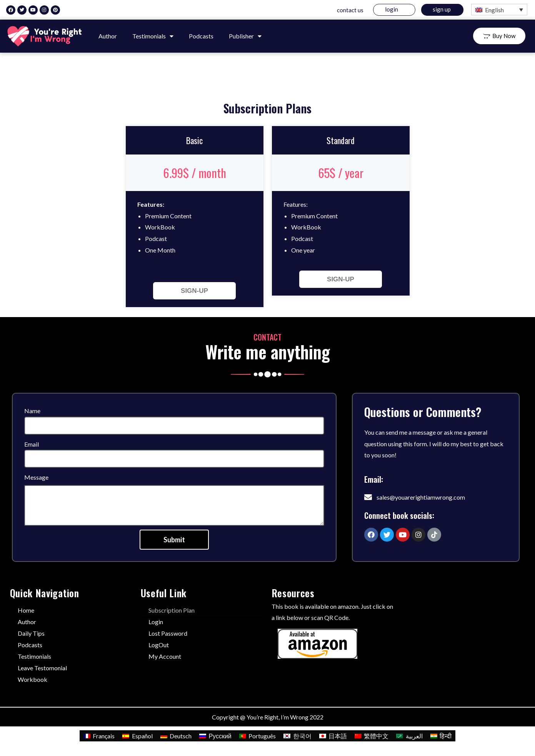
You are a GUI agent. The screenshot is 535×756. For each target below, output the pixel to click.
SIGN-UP (194, 291)
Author (108, 36)
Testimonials (153, 36)
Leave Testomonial (42, 668)
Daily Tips (31, 633)
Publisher (245, 36)
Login (392, 9)
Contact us (350, 10)
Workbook (32, 679)
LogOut (159, 645)
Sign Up (442, 9)
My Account (165, 656)
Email (32, 444)
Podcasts (201, 36)
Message (36, 477)
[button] (499, 36)
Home (26, 610)
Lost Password (168, 633)
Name (32, 411)
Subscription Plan (172, 610)
